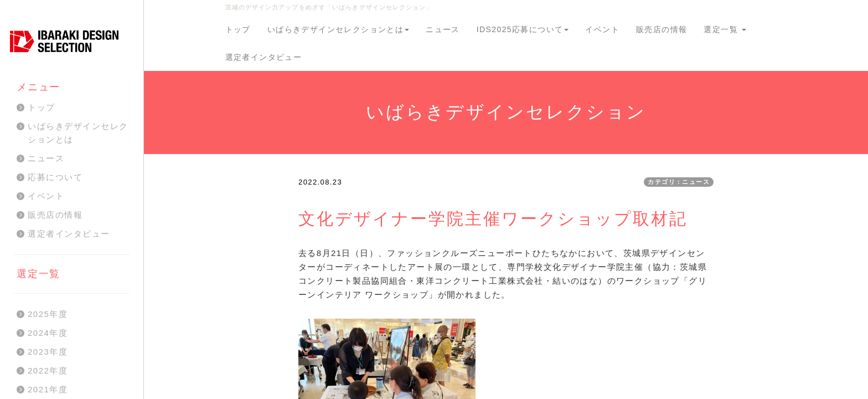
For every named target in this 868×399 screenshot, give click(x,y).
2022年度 (48, 370)
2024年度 (48, 333)
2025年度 (48, 314)
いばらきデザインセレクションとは (338, 29)
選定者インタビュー (264, 57)
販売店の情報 (662, 29)
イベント (602, 29)
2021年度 (48, 389)
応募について (55, 177)
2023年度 (48, 352)
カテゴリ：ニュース (679, 182)
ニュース (443, 29)
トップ (238, 29)
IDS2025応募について (523, 29)
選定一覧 (725, 29)
